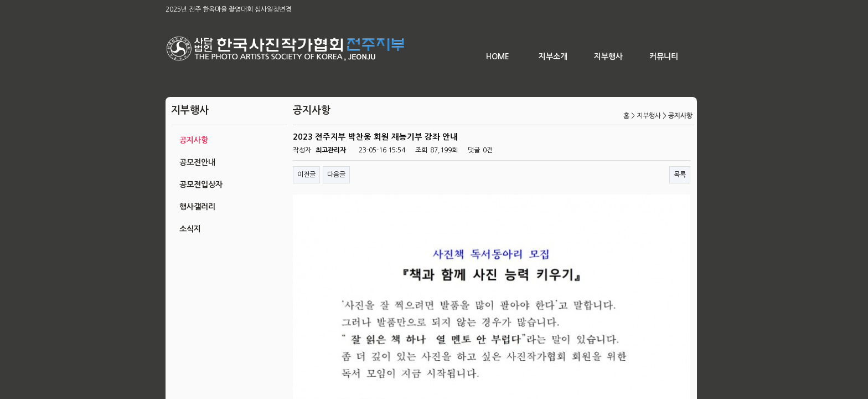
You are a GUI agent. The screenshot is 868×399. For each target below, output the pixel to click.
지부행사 (608, 57)
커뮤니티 (664, 57)
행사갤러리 (197, 207)
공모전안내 (197, 162)
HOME (498, 57)
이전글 (306, 175)
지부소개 (553, 57)
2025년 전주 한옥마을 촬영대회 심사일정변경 (228, 9)
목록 (680, 175)
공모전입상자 (201, 185)
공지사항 (194, 140)
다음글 (336, 175)
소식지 (190, 229)
